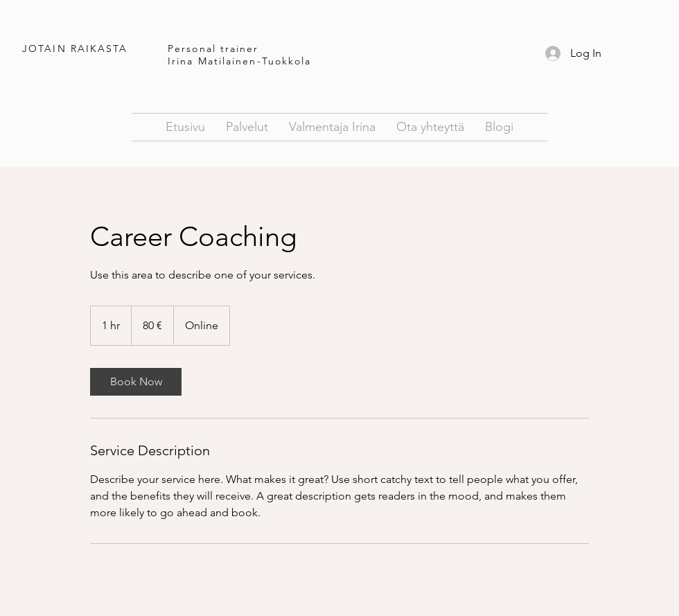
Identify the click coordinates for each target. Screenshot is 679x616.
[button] (430, 127)
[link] (136, 382)
